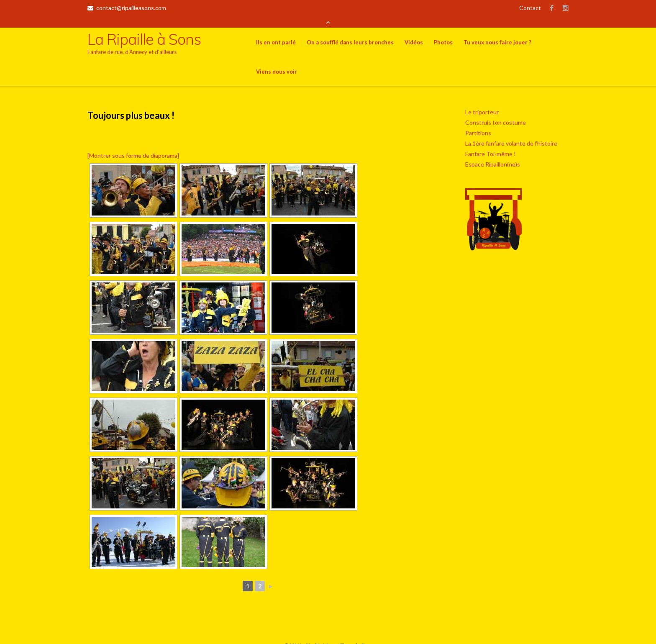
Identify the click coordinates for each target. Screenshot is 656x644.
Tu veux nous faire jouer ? (497, 31)
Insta (566, 8)
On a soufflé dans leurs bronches (350, 31)
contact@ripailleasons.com (131, 8)
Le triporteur (482, 100)
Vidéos (414, 31)
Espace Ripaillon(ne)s (493, 153)
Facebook (552, 8)
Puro (367, 633)
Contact (530, 8)
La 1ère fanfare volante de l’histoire (511, 132)
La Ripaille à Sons (318, 633)
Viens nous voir (277, 60)
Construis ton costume (496, 111)
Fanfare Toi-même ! (491, 142)
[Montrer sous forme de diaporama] (133, 144)
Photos (443, 31)
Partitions (478, 121)
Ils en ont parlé (276, 31)
